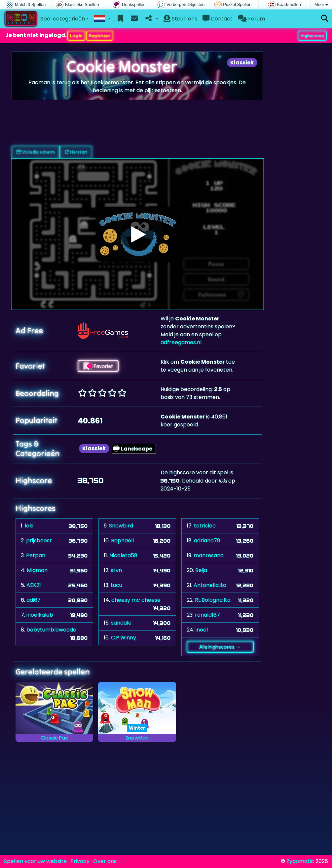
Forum (251, 19)
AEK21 (34, 585)
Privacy (80, 861)
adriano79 (207, 541)
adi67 (34, 600)
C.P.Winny (124, 638)
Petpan (36, 555)
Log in (76, 36)
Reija (201, 570)
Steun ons (180, 19)
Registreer (100, 36)
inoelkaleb (40, 615)
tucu (116, 585)
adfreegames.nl (181, 342)
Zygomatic (300, 861)
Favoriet (98, 366)
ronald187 (207, 615)
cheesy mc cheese (136, 600)
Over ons (105, 861)
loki (29, 526)
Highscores (312, 36)
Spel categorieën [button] (63, 19)
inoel (202, 630)
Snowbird (121, 526)
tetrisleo (205, 526)
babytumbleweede (51, 630)
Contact (218, 19)
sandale (121, 623)
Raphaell (122, 541)
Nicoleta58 (123, 555)
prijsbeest (39, 541)
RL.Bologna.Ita (213, 600)
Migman (37, 570)
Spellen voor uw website (35, 861)
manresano (209, 555)
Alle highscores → (220, 647)
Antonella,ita (210, 585)
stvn (116, 570)
